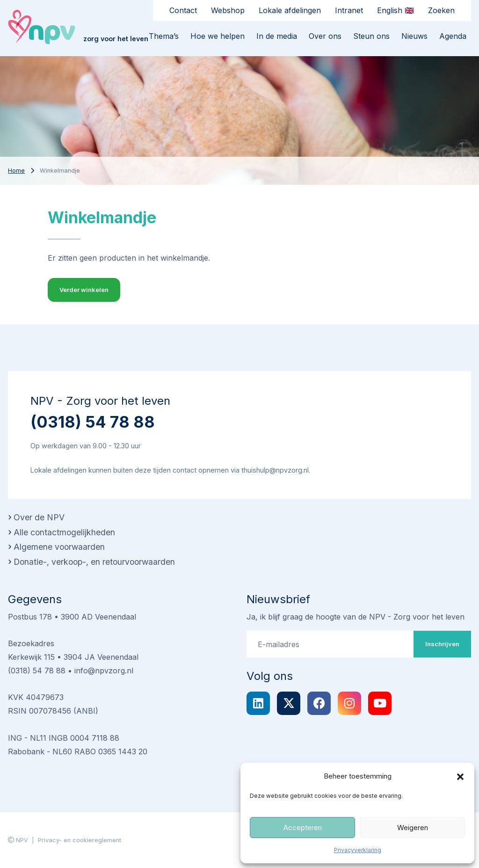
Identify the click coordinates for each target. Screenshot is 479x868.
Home (16, 171)
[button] (460, 776)
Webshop (228, 10)
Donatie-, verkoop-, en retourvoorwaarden (94, 562)
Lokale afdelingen (290, 10)
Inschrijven (442, 644)
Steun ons (371, 36)
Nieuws (414, 36)
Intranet (349, 10)
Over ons (325, 36)
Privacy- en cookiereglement (80, 840)
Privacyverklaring (358, 850)
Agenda (453, 36)
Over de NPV (39, 517)
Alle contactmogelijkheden (64, 532)
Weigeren (413, 828)
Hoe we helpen (218, 36)
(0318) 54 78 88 (93, 422)
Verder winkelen (84, 290)
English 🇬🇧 (396, 10)
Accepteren (303, 828)
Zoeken (441, 10)
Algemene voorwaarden (59, 547)
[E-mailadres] (330, 644)
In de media (277, 36)
